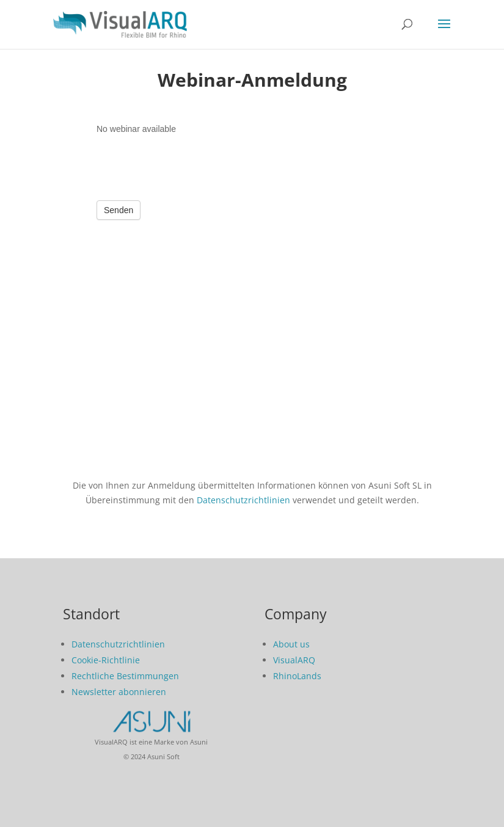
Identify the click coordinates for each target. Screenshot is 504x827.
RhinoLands (297, 676)
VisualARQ (294, 660)
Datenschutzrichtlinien (243, 500)
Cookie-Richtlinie (106, 660)
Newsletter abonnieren (119, 692)
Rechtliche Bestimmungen (125, 676)
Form (252, 288)
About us (291, 644)
